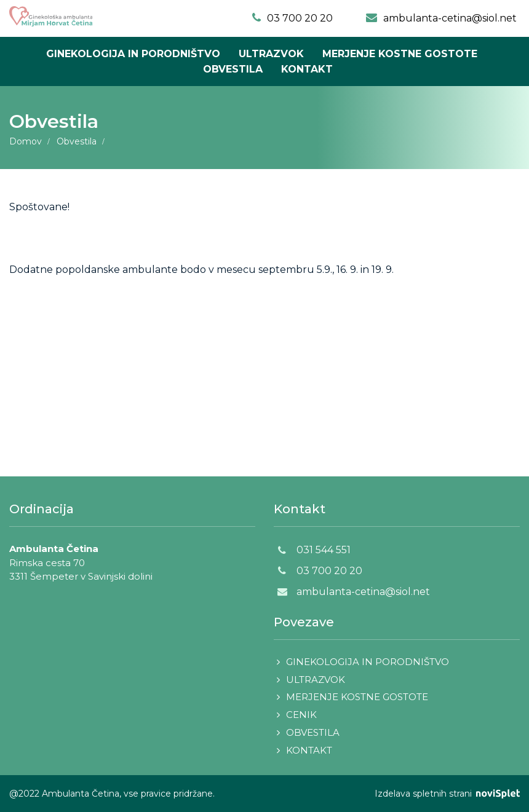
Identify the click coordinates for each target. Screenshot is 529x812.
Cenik (301, 715)
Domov (26, 141)
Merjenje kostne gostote (400, 54)
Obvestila (233, 69)
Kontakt (307, 69)
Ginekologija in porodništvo (133, 54)
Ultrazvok (271, 54)
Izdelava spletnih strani (447, 794)
